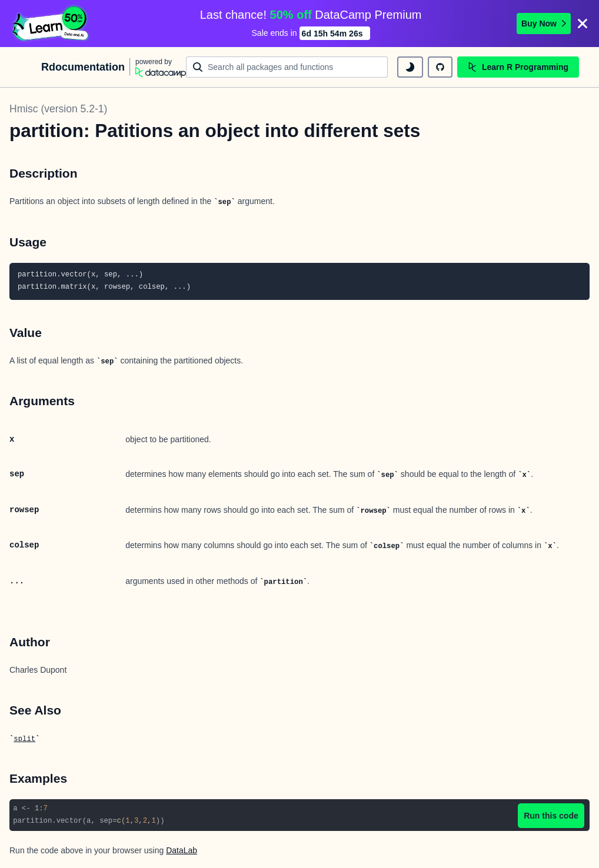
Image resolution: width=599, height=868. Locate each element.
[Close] (583, 24)
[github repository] (440, 67)
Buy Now (544, 24)
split (24, 739)
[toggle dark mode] (410, 67)
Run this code (551, 816)
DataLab (182, 850)
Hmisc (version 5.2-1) (58, 109)
